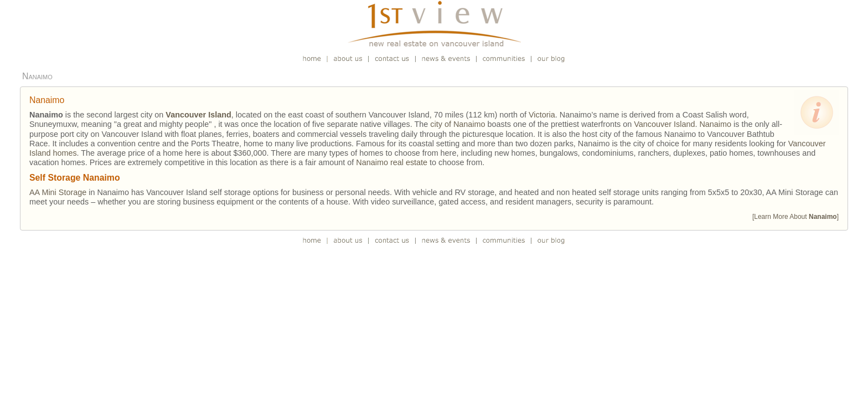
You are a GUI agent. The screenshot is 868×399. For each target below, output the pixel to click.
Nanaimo (715, 124)
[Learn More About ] (795, 217)
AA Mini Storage (58, 192)
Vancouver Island (664, 124)
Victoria (542, 115)
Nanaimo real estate (392, 162)
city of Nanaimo (458, 124)
